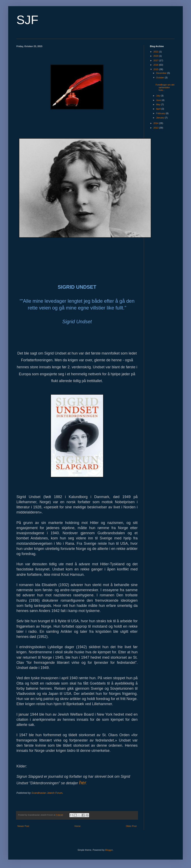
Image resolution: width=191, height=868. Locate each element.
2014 (156, 123)
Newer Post (23, 826)
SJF (27, 20)
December (162, 73)
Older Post (131, 826)
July (158, 96)
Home (78, 826)
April (159, 109)
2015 (156, 69)
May (159, 104)
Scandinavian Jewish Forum (47, 793)
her (83, 783)
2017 (156, 60)
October (160, 78)
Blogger (109, 850)
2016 (156, 65)
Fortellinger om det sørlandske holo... (165, 87)
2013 (156, 128)
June (159, 100)
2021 (156, 52)
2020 (156, 56)
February (161, 113)
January (160, 118)
